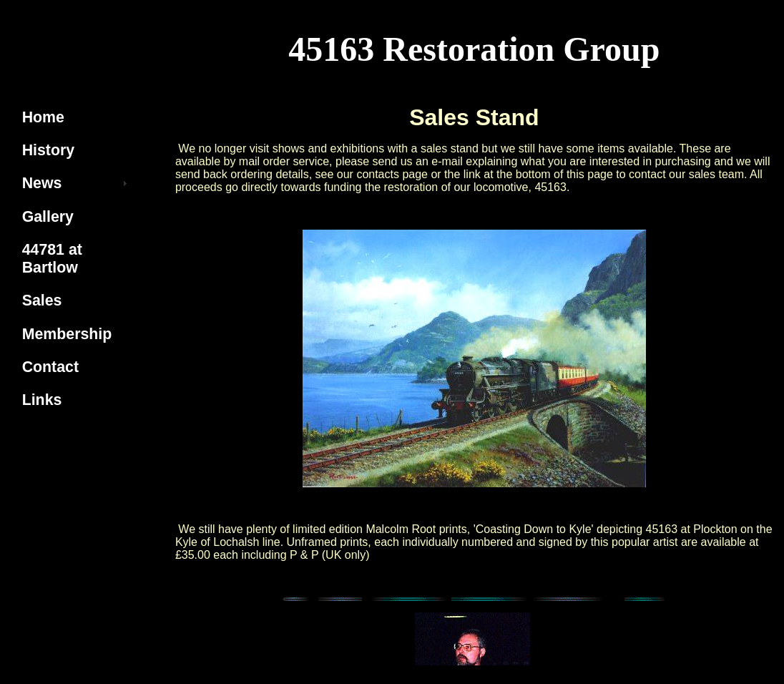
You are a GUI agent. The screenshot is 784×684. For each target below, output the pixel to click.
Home (43, 117)
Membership (67, 334)
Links (42, 400)
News (42, 183)
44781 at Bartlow (52, 259)
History (48, 150)
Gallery (48, 217)
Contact (50, 367)
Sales (42, 301)
